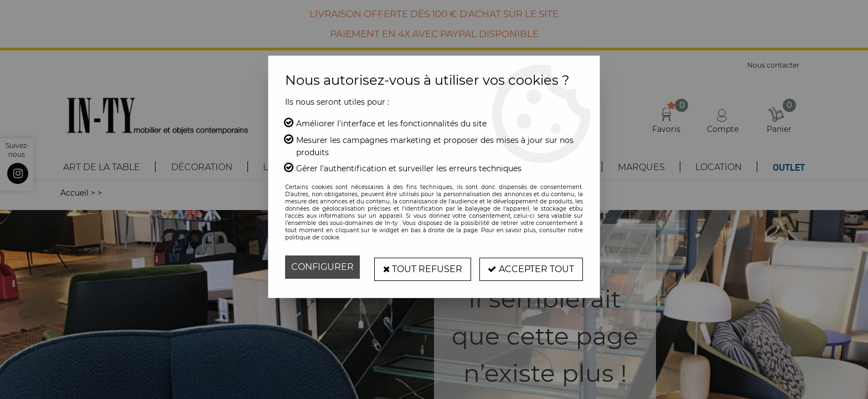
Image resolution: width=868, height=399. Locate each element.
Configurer (322, 267)
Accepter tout (531, 267)
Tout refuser (422, 267)
